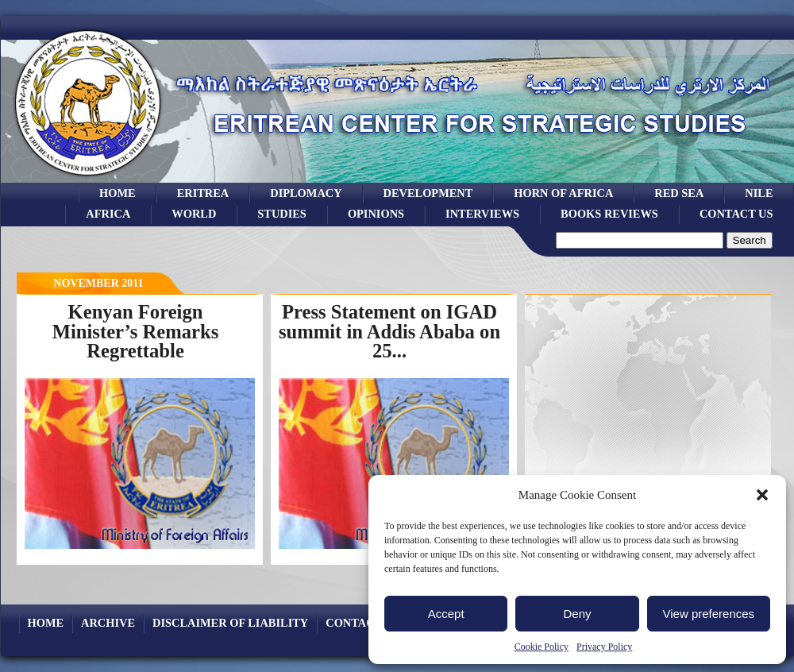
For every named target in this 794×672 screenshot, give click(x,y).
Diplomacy (306, 193)
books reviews (609, 214)
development (428, 193)
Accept (446, 614)
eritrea (203, 193)
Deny (577, 614)
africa (108, 214)
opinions (376, 214)
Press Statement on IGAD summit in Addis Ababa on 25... (389, 331)
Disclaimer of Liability (230, 623)
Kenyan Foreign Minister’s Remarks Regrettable (135, 331)
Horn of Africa (563, 193)
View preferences (709, 614)
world (194, 214)
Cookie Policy (542, 647)
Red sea (679, 193)
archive (108, 623)
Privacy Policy (604, 647)
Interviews (482, 214)
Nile (759, 193)
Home (118, 193)
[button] (762, 495)
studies (282, 214)
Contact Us (736, 214)
